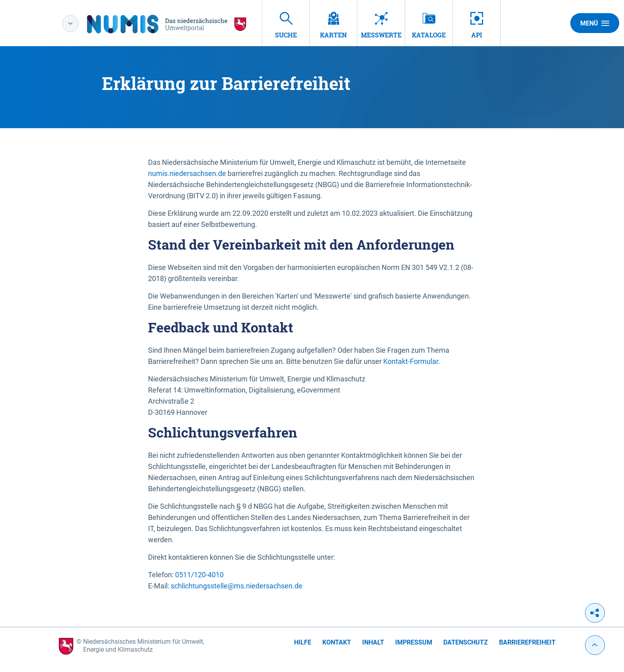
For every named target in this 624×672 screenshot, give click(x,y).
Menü (595, 23)
